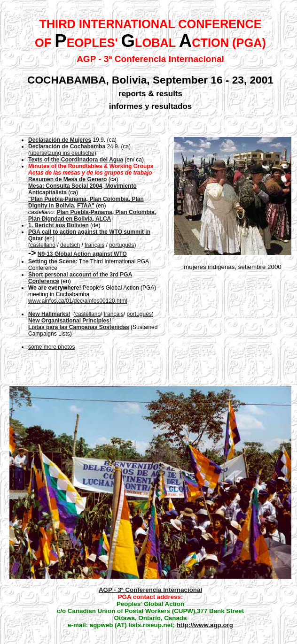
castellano (43, 245)
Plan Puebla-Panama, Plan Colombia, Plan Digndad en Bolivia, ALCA (92, 215)
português (121, 245)
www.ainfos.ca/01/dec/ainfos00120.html (78, 301)
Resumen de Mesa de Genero (67, 179)
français (94, 245)
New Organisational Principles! (70, 321)
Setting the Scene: (53, 261)
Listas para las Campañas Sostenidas (79, 327)
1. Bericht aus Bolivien (59, 225)
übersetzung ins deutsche (62, 153)
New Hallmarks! (49, 314)
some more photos (51, 347)
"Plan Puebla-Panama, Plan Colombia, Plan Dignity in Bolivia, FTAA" (86, 202)
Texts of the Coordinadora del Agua (76, 160)
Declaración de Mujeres (60, 140)
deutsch (70, 245)
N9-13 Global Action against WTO (82, 254)
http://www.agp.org (205, 625)
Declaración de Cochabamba (67, 146)
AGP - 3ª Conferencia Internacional (150, 590)
